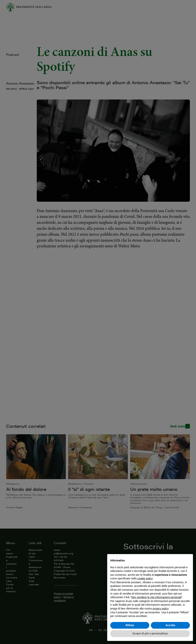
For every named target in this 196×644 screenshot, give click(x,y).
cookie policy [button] (145, 578)
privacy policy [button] (160, 609)
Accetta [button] (170, 625)
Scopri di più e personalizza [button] (150, 633)
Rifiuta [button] (130, 625)
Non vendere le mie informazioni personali (156, 597)
